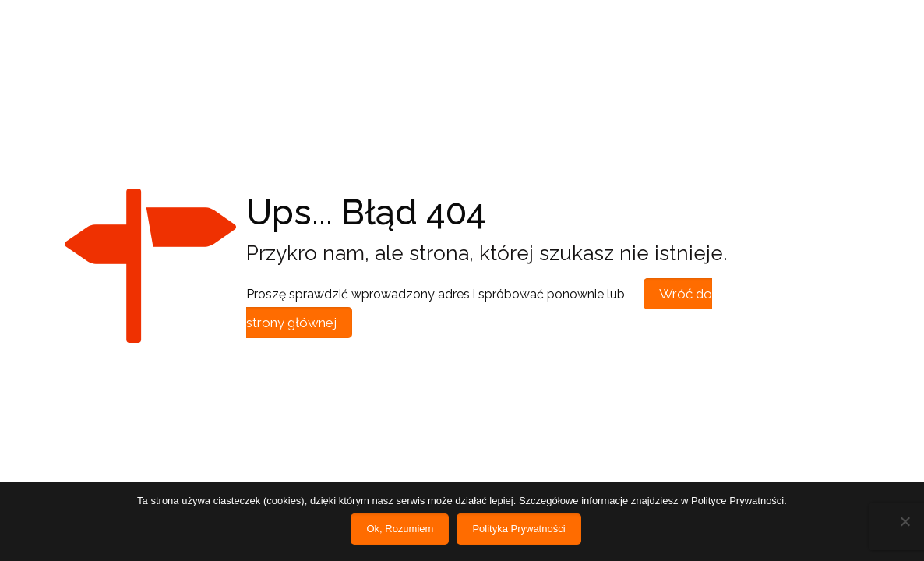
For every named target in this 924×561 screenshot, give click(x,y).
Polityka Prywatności (518, 529)
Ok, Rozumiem (400, 529)
